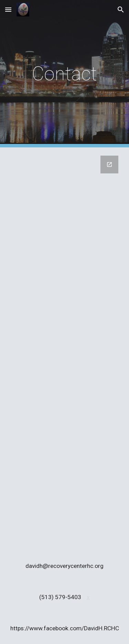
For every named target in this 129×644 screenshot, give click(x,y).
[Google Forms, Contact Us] (65, 349)
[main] (65, 74)
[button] (8, 9)
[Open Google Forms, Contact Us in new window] (109, 165)
